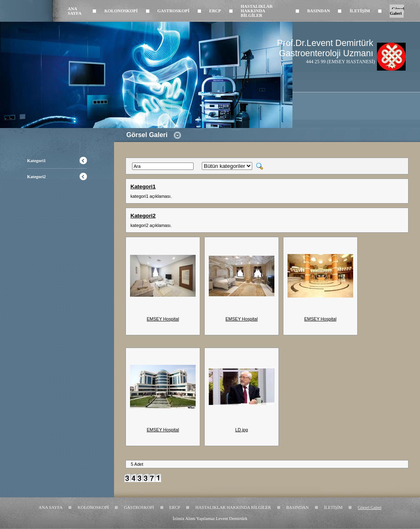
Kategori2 (37, 177)
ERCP (215, 11)
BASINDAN (319, 11)
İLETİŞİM (360, 11)
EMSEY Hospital (163, 319)
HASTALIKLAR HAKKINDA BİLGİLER (257, 11)
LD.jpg (242, 430)
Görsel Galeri (397, 11)
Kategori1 (37, 161)
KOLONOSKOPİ (121, 11)
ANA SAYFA (75, 11)
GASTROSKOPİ (173, 11)
